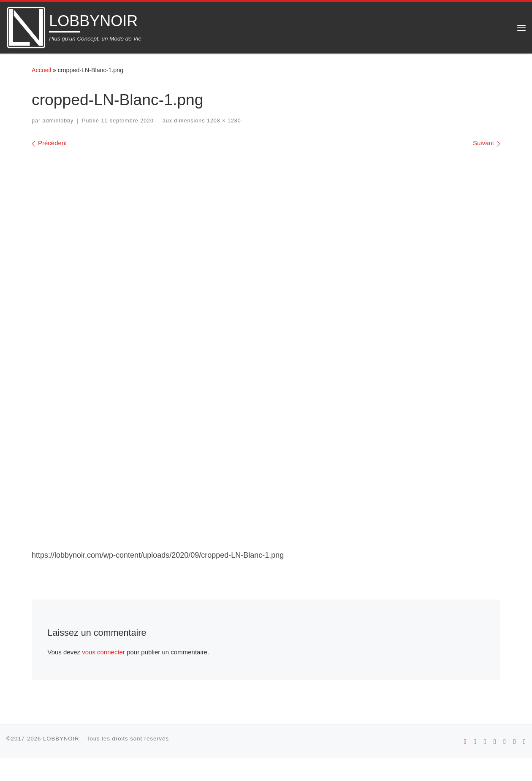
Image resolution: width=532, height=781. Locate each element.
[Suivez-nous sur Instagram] (485, 764)
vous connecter (103, 675)
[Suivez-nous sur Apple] (475, 764)
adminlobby (58, 121)
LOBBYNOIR (61, 761)
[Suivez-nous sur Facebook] (505, 764)
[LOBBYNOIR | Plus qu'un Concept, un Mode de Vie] (26, 26)
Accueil (41, 70)
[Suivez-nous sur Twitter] (515, 764)
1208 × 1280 (223, 121)
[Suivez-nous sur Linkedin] (524, 764)
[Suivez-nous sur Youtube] (495, 764)
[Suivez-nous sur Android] (465, 764)
